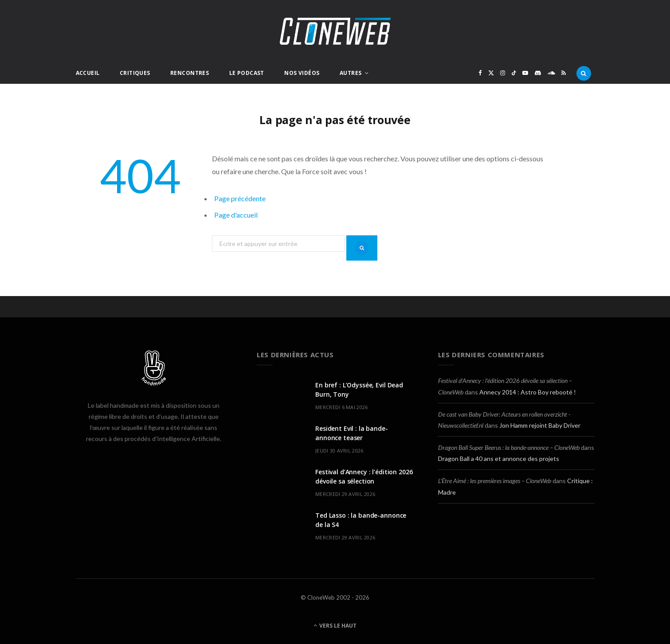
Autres (351, 73)
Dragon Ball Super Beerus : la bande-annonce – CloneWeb (509, 447)
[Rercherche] (584, 73)
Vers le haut (335, 626)
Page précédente (240, 198)
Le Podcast (247, 73)
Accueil (88, 73)
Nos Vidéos (302, 73)
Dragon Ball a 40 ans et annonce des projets (499, 459)
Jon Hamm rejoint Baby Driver (540, 425)
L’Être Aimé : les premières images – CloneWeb (495, 481)
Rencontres (190, 73)
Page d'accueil (236, 215)
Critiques (135, 73)
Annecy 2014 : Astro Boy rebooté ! (528, 392)
